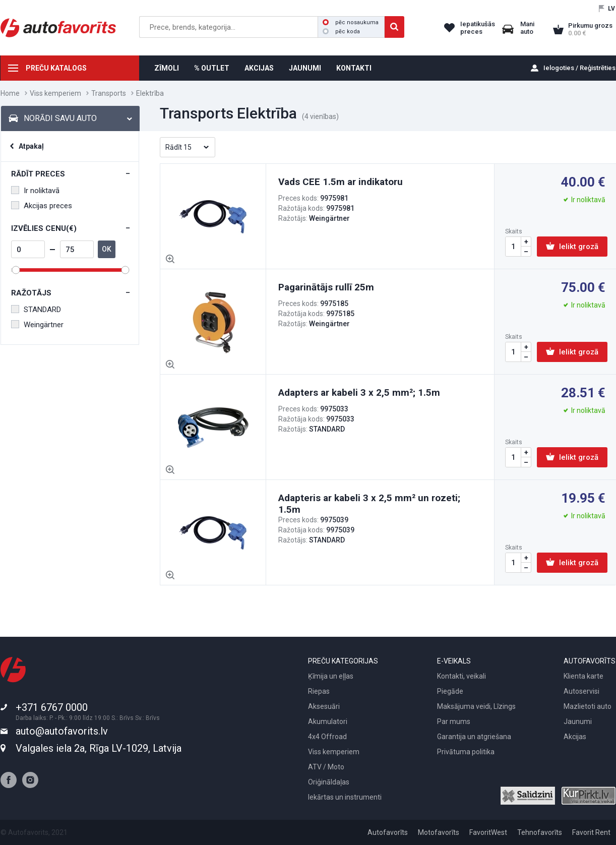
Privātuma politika (466, 752)
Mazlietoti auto (588, 706)
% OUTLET (212, 68)
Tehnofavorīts (540, 832)
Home (10, 93)
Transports (109, 93)
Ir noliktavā (35, 191)
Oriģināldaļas (329, 782)
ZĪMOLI (167, 68)
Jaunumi (578, 721)
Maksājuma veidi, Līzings (476, 706)
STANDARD (36, 310)
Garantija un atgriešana (474, 737)
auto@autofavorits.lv (62, 731)
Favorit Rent (591, 832)
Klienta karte (583, 676)
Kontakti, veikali (461, 676)
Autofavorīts (388, 832)
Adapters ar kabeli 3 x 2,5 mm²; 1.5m (359, 393)
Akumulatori (328, 721)
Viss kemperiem (55, 93)
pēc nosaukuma (351, 22)
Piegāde (450, 691)
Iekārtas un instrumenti (345, 797)
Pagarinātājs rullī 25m (326, 287)
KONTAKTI (354, 68)
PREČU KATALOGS (56, 68)
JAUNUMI (305, 68)
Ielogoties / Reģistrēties (579, 68)
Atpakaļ (31, 146)
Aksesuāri (324, 706)
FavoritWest (488, 832)
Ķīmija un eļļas (331, 676)
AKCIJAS (259, 68)
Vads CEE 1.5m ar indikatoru (341, 182)
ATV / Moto (326, 767)
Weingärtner (37, 325)
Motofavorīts (439, 832)
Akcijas (575, 737)
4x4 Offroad (327, 737)
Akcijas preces (42, 206)
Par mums (454, 721)
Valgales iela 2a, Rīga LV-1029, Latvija (99, 748)
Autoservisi (581, 691)
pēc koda (341, 32)
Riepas (319, 691)
